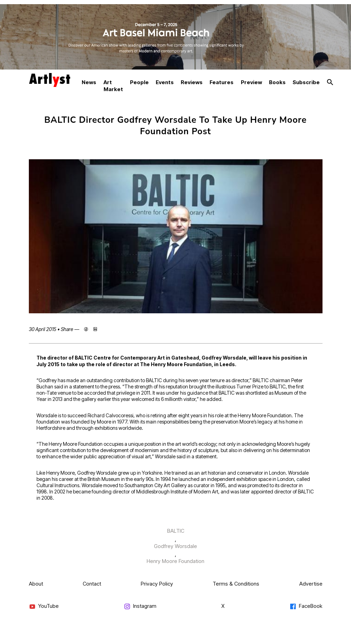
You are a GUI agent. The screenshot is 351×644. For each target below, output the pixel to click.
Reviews (192, 82)
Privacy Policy (157, 584)
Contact (92, 584)
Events (165, 82)
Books (277, 82)
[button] (330, 82)
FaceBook (306, 606)
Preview (251, 82)
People (139, 82)
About (36, 584)
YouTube (44, 606)
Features (222, 82)
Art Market (113, 86)
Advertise (311, 584)
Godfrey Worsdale (175, 546)
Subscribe (306, 82)
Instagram (140, 606)
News (89, 82)
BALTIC (176, 531)
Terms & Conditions (236, 584)
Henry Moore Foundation (175, 561)
